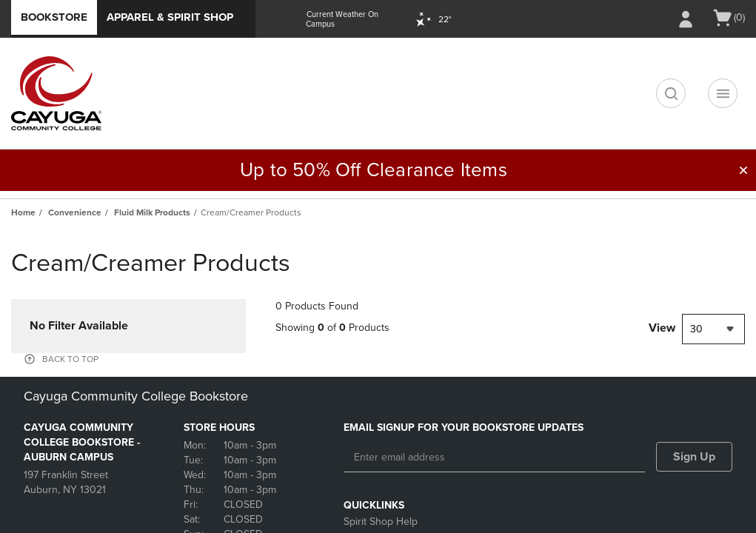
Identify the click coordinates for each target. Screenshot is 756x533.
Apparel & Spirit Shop (170, 17)
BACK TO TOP (70, 359)
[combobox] (713, 329)
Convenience (75, 212)
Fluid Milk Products (152, 212)
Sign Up (694, 457)
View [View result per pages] (662, 328)
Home (23, 212)
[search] (671, 93)
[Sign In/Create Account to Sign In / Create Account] (686, 19)
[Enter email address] (495, 457)
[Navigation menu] (723, 93)
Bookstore (54, 17)
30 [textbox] (696, 329)
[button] (743, 170)
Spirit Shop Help (381, 522)
